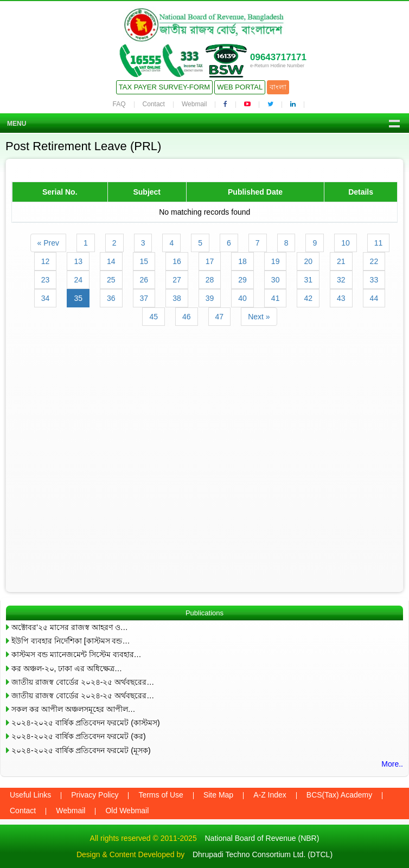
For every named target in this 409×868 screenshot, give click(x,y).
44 (374, 298)
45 (154, 317)
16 (177, 261)
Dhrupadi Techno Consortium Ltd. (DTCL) (263, 854)
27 (177, 280)
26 (144, 280)
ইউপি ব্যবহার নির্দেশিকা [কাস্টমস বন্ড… (71, 641)
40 (242, 298)
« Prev (48, 243)
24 (78, 280)
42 (308, 298)
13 (78, 261)
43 (341, 298)
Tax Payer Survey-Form (164, 87)
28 (210, 280)
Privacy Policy (95, 795)
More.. (392, 764)
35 (78, 298)
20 (308, 261)
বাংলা (278, 87)
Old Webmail (127, 811)
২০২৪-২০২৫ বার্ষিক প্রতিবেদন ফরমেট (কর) (79, 736)
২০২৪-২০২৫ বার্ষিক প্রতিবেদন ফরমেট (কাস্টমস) (86, 723)
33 (374, 280)
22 (374, 261)
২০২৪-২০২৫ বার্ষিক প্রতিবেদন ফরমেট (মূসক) (81, 750)
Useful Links (30, 795)
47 (220, 317)
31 (308, 280)
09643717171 (278, 57)
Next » (259, 317)
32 (341, 280)
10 (346, 243)
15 (144, 261)
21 (341, 261)
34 (46, 298)
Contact (154, 104)
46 (187, 317)
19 (276, 261)
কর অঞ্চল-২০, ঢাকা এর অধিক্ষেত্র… (67, 668)
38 (177, 298)
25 (111, 280)
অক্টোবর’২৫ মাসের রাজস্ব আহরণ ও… (70, 627)
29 (242, 280)
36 (111, 298)
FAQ (119, 104)
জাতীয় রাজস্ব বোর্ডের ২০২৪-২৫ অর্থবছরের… (83, 682)
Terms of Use (161, 795)
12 (46, 261)
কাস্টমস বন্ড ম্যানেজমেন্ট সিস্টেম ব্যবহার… (76, 654)
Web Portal (240, 87)
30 (276, 280)
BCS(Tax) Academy (339, 795)
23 (46, 280)
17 (210, 261)
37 (144, 298)
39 (210, 298)
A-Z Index (270, 795)
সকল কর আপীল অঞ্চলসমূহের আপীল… (74, 709)
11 (379, 243)
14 (111, 261)
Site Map (218, 795)
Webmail (194, 104)
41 (276, 298)
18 (242, 261)
